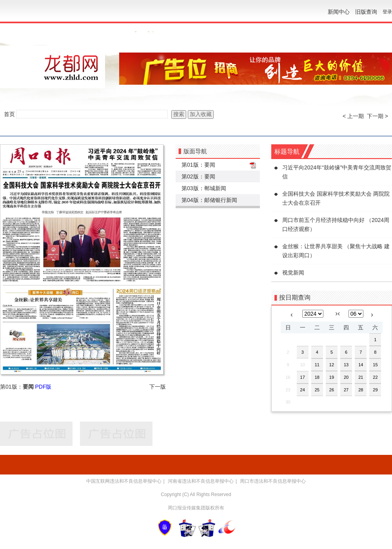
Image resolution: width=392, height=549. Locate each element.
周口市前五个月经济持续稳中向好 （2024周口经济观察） (336, 225)
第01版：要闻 (198, 165)
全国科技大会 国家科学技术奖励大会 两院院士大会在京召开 (336, 198)
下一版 (158, 387)
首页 (9, 114)
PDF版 (43, 387)
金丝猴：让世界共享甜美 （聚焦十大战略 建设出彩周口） (336, 251)
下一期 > (377, 116)
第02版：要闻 (198, 176)
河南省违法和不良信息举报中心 (201, 481)
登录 (387, 12)
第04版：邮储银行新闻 (209, 200)
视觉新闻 (293, 273)
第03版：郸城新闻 (204, 188)
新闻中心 (339, 12)
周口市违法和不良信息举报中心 (273, 481)
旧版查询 (366, 12)
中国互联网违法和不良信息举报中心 (124, 481)
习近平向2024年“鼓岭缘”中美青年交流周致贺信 (337, 172)
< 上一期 (353, 116)
